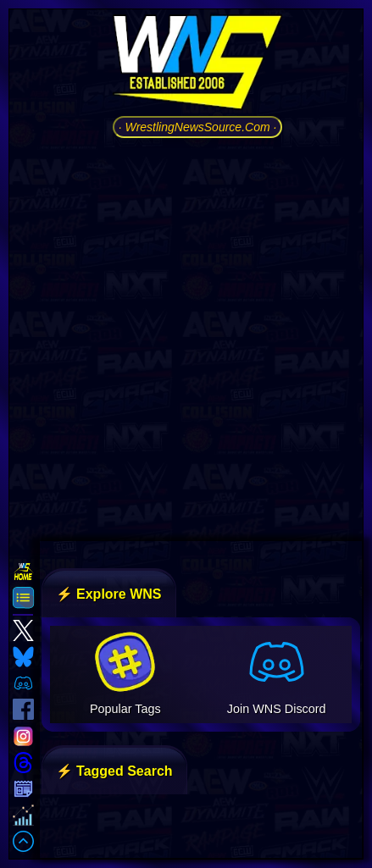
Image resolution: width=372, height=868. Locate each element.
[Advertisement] (186, 337)
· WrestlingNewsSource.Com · (198, 127)
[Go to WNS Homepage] (197, 65)
